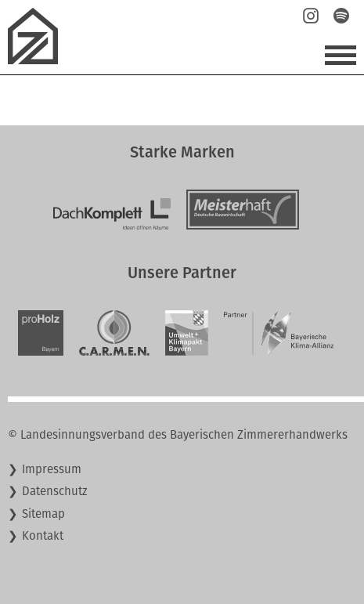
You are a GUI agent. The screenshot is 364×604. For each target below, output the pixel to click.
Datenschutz (55, 491)
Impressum (52, 469)
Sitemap (43, 514)
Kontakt (43, 536)
